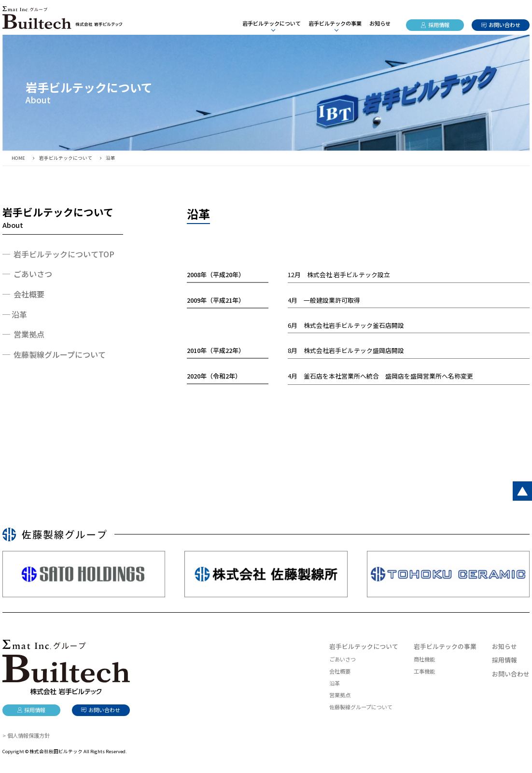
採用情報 (439, 25)
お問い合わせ (504, 25)
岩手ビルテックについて (364, 646)
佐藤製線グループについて (361, 707)
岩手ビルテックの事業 (445, 646)
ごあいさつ (343, 659)
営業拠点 (340, 695)
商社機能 (424, 659)
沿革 (19, 314)
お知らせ (380, 23)
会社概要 (340, 671)
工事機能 (424, 671)
